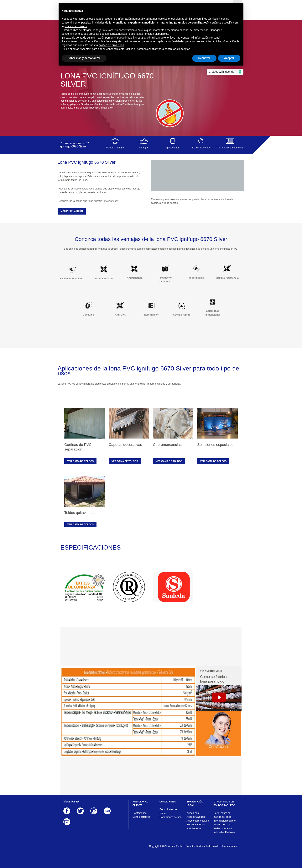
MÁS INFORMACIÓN (72, 211)
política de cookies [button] (76, 26)
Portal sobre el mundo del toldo (223, 815)
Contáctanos (140, 813)
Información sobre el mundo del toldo (225, 823)
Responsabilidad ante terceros (196, 826)
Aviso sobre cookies (198, 821)
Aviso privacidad (195, 817)
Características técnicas (230, 144)
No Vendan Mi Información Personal (198, 38)
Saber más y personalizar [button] (84, 58)
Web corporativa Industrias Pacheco (224, 830)
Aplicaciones (172, 144)
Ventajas (144, 144)
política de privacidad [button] (111, 45)
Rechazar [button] (204, 58)
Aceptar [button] (229, 58)
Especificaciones (201, 144)
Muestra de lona (115, 144)
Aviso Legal (193, 813)
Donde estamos (141, 817)
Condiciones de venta (168, 811)
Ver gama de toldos (80, 461)
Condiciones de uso (170, 817)
